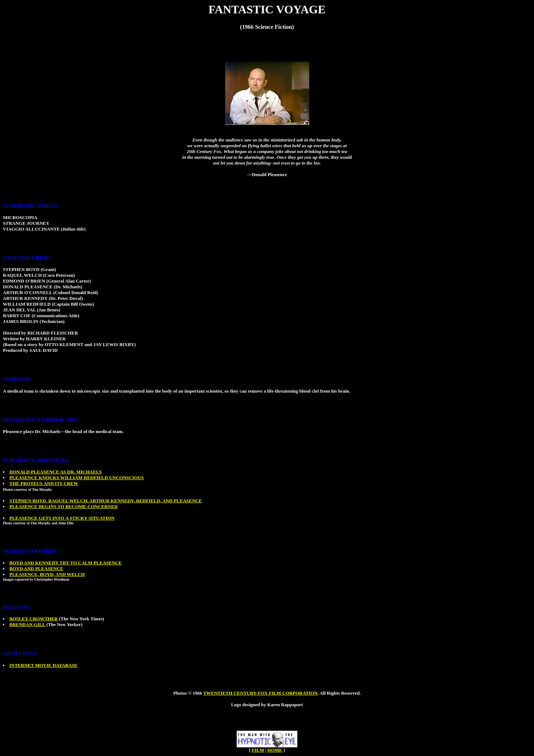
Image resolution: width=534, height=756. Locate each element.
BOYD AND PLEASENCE (36, 569)
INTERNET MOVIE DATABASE (43, 665)
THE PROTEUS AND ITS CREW (44, 483)
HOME (275, 750)
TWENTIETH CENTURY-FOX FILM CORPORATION (260, 693)
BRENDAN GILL (27, 624)
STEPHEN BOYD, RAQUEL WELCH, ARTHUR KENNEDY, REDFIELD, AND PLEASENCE (106, 501)
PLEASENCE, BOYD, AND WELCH (47, 574)
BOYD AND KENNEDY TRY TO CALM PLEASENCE (65, 563)
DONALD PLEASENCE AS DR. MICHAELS (56, 472)
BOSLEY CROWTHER (34, 619)
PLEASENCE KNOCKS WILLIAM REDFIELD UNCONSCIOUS (77, 478)
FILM (258, 750)
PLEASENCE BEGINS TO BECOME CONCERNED (64, 506)
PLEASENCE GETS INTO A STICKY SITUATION (62, 518)
